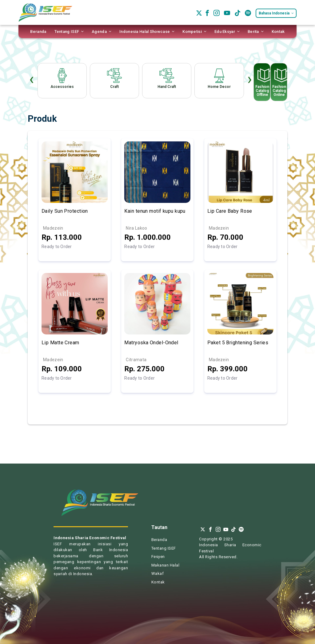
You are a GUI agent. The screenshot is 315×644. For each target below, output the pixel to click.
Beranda (159, 540)
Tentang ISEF (164, 548)
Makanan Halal (165, 565)
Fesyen (158, 557)
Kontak (158, 582)
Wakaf (158, 573)
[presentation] (32, 81)
